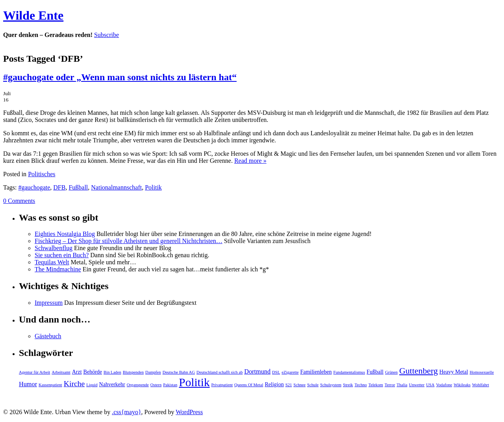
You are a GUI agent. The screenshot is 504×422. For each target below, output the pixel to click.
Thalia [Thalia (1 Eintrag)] (402, 385)
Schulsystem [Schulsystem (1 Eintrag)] (331, 385)
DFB (59, 187)
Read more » (250, 161)
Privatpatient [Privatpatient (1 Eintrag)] (222, 385)
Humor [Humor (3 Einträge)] (28, 384)
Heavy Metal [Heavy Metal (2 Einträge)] (454, 372)
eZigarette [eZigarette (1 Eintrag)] (290, 372)
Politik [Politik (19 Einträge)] (194, 382)
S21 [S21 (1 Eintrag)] (289, 385)
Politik (153, 187)
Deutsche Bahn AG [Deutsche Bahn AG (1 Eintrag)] (179, 372)
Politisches (42, 174)
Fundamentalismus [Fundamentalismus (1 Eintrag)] (349, 372)
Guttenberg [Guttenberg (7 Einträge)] (419, 371)
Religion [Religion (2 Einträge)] (274, 384)
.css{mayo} (126, 412)
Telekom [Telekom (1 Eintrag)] (376, 385)
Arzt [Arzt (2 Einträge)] (77, 372)
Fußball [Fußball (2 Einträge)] (375, 372)
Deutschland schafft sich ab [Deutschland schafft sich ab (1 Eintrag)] (220, 372)
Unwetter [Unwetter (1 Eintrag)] (417, 385)
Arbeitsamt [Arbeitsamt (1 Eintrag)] (61, 372)
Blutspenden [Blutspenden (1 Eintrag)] (133, 372)
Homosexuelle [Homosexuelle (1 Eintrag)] (482, 372)
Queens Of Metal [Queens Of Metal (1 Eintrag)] (249, 385)
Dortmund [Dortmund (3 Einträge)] (257, 372)
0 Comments (19, 201)
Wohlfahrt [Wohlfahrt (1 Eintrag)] (481, 385)
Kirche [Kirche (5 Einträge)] (74, 384)
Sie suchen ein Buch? (62, 255)
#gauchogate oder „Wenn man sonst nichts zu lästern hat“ (120, 77)
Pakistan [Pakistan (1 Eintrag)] (170, 385)
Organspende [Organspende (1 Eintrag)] (138, 385)
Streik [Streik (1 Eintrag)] (348, 385)
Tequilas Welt (52, 262)
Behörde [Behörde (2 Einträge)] (93, 372)
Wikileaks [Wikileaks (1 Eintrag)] (462, 385)
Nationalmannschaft (116, 187)
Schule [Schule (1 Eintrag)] (313, 385)
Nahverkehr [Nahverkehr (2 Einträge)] (112, 384)
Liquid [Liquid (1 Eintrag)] (92, 385)
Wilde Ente (33, 15)
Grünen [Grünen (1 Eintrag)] (391, 372)
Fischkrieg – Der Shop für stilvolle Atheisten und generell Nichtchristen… (129, 241)
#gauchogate (34, 187)
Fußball (78, 187)
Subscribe (107, 35)
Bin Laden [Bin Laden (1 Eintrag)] (112, 372)
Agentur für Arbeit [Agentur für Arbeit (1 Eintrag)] (34, 372)
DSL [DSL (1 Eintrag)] (276, 372)
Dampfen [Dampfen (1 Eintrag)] (153, 372)
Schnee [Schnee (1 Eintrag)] (299, 385)
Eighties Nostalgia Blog (65, 234)
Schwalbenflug (54, 248)
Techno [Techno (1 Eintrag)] (360, 385)
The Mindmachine (58, 269)
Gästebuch (48, 336)
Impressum (49, 303)
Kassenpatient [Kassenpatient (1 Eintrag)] (50, 385)
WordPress (189, 412)
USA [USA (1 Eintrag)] (430, 385)
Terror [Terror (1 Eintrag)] (390, 385)
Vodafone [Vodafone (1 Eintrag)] (444, 385)
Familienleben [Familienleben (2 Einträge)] (316, 372)
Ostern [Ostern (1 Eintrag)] (156, 385)
